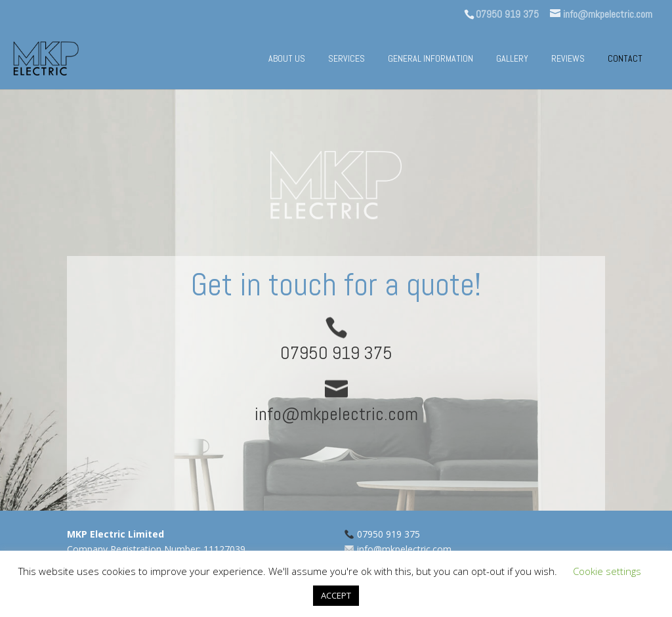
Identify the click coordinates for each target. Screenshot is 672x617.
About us (287, 59)
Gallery (512, 59)
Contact (625, 59)
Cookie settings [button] (607, 571)
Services (346, 59)
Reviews (568, 59)
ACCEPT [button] (336, 595)
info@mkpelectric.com (404, 549)
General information (430, 59)
